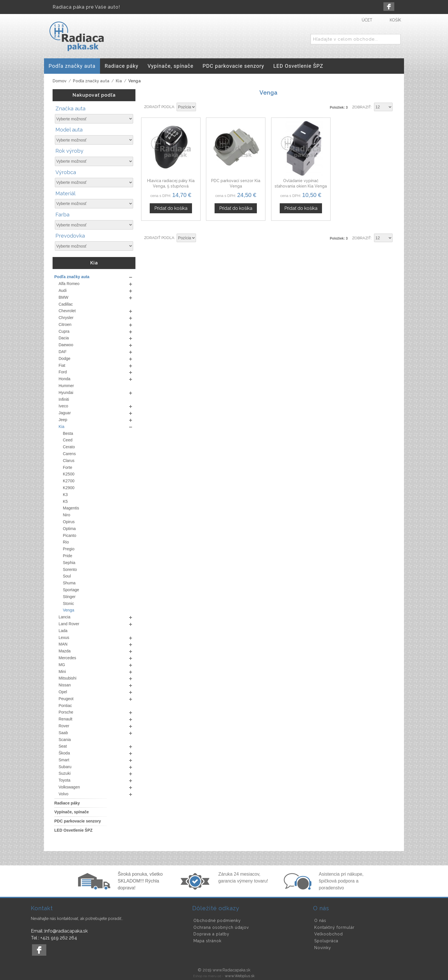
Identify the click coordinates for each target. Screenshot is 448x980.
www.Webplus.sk (240, 976)
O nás (320, 921)
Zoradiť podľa (159, 107)
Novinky (323, 948)
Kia (119, 81)
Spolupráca (326, 941)
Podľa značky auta (91, 81)
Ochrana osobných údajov (221, 927)
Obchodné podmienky (217, 921)
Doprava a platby (211, 934)
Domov (60, 81)
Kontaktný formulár (334, 927)
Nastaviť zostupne (201, 107)
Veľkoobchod (329, 934)
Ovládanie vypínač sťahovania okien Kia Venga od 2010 (301, 186)
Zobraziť (361, 107)
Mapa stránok (207, 941)
